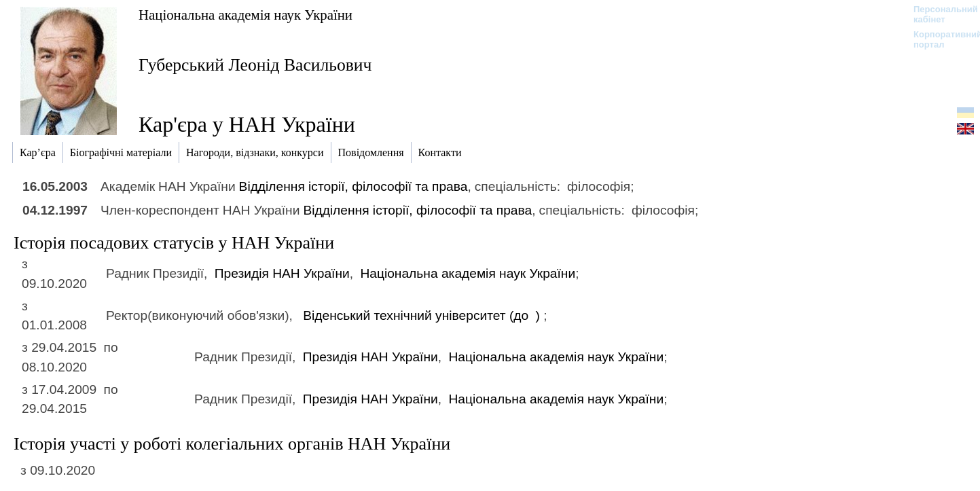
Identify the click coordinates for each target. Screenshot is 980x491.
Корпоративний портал (939, 39)
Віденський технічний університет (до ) (423, 315)
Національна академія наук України (246, 15)
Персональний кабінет (939, 14)
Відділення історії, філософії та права (353, 186)
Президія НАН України (282, 273)
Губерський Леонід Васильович (255, 65)
